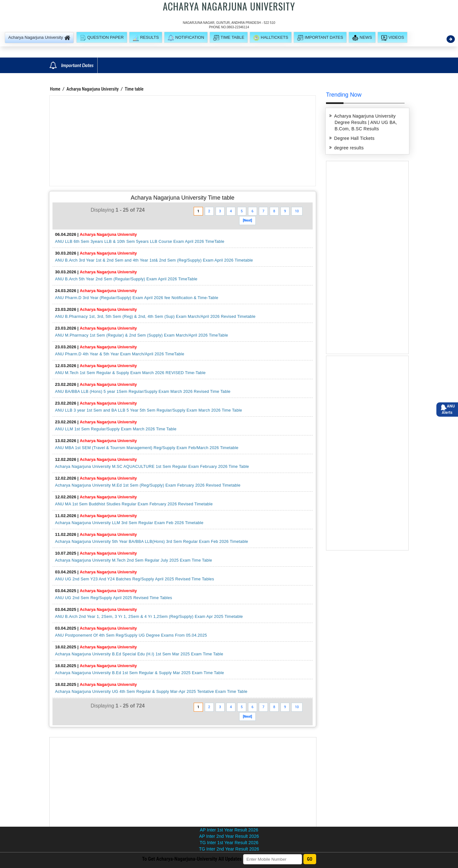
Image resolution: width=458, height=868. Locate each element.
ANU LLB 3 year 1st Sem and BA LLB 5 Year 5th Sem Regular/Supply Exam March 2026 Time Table (149, 410)
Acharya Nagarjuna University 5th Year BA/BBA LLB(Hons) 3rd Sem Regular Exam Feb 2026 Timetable (152, 542)
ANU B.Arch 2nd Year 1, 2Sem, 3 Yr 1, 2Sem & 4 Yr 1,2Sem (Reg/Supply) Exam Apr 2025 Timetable (149, 617)
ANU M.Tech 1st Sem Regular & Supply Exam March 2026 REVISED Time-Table (130, 373)
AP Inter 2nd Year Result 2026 (229, 836)
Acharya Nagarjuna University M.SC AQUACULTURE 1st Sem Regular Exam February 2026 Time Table (152, 467)
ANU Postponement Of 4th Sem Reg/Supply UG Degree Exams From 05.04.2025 (131, 635)
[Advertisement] (183, 141)
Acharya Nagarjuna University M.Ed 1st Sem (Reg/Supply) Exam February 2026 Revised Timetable (148, 485)
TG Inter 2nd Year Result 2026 (229, 849)
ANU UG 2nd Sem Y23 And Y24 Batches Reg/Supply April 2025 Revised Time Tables (135, 579)
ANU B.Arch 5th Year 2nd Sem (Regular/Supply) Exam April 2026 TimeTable (126, 279)
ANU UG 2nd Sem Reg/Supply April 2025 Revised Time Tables (114, 598)
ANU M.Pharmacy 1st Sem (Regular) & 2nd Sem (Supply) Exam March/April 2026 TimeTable (142, 335)
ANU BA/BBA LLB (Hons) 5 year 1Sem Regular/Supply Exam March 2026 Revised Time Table (143, 392)
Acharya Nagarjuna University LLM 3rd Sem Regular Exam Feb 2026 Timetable (129, 523)
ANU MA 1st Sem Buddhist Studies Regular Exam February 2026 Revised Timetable (134, 504)
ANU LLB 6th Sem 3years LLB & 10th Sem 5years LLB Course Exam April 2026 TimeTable (140, 242)
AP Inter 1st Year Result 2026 (229, 830)
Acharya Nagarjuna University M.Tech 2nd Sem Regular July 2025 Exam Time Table (134, 560)
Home (55, 89)
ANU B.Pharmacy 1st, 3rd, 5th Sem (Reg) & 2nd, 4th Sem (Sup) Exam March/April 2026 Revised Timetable (155, 317)
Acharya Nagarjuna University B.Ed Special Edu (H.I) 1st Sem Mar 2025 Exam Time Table (139, 654)
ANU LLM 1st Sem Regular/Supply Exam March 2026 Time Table (116, 429)
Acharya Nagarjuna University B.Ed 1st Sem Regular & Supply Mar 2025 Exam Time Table (139, 673)
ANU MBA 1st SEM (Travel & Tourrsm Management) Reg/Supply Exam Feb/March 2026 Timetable (147, 448)
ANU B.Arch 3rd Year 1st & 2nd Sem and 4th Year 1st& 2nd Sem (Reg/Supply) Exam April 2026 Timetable (154, 260)
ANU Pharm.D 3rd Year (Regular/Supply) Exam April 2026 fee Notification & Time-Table (137, 298)
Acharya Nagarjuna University (93, 89)
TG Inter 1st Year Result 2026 (229, 843)
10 (297, 211)
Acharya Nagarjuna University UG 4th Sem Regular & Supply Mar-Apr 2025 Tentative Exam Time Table (151, 692)
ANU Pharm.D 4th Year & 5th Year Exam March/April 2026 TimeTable (120, 354)
